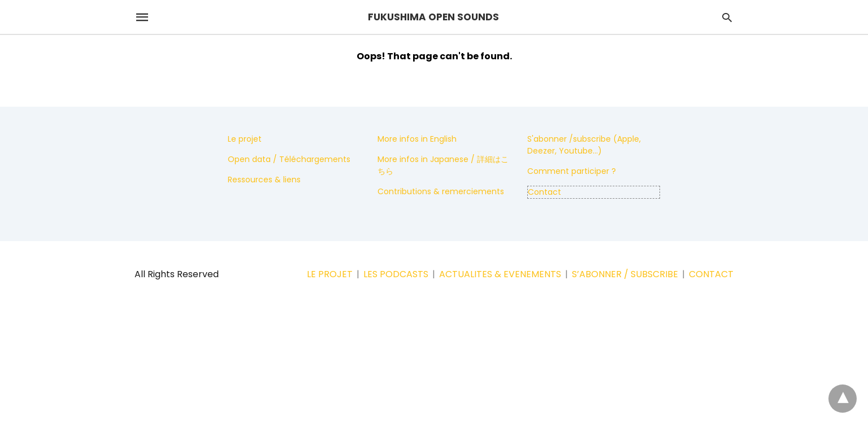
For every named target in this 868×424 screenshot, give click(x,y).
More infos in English (417, 139)
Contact (544, 192)
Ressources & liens (264, 180)
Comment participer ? (572, 171)
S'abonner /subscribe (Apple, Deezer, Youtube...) (584, 145)
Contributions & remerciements (441, 191)
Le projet (245, 139)
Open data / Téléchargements (289, 159)
